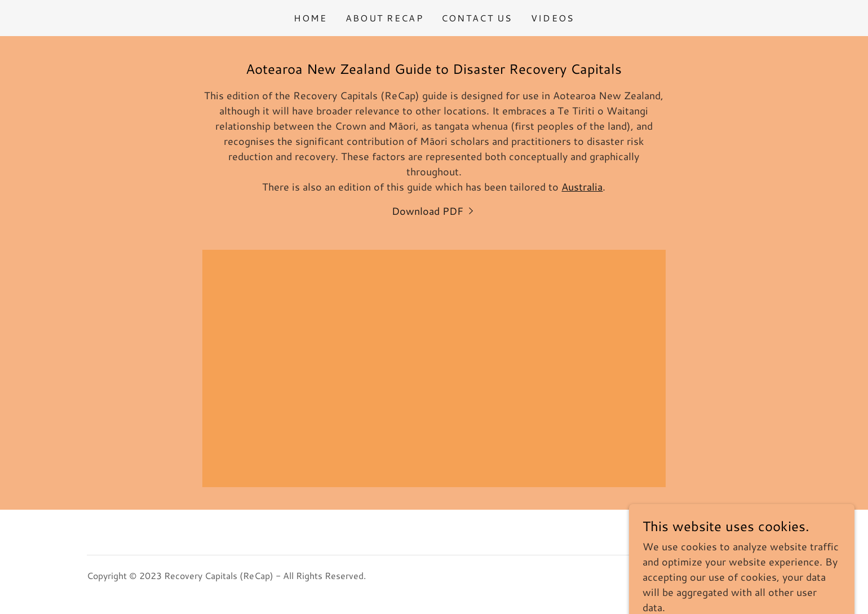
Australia (582, 187)
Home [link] (311, 18)
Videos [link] (553, 18)
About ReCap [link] (384, 18)
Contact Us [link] (477, 18)
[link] (434, 211)
